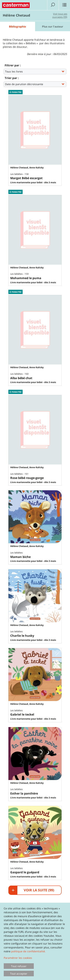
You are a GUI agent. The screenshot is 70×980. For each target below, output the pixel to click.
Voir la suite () (33, 890)
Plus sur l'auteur (53, 26)
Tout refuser (19, 966)
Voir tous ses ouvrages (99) (60, 15)
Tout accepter (19, 974)
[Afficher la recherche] (53, 5)
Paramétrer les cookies (18, 958)
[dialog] (35, 941)
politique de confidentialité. (28, 951)
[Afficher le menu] (64, 5)
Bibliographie (17, 26)
